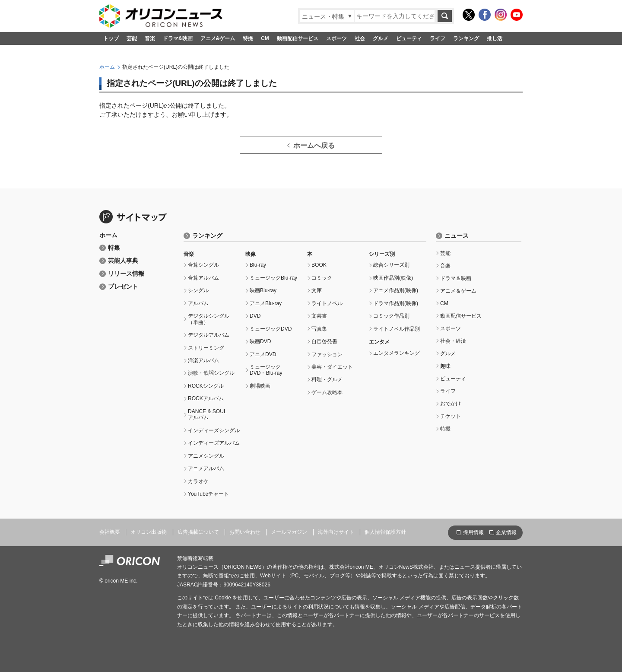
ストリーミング (206, 348)
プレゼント (123, 287)
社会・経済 (453, 341)
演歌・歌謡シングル (211, 373)
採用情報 (473, 532)
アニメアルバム (206, 468)
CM (265, 38)
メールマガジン (289, 532)
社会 (360, 38)
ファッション (327, 354)
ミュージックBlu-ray (273, 278)
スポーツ (336, 38)
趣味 (445, 366)
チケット (451, 416)
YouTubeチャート (208, 494)
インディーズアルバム (214, 443)
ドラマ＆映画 (456, 278)
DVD (255, 316)
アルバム (198, 303)
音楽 (150, 38)
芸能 (132, 38)
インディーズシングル (214, 430)
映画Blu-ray (263, 290)
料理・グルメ (327, 379)
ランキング (466, 38)
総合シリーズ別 (391, 265)
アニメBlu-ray (266, 303)
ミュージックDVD (271, 329)
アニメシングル (206, 456)
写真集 (319, 329)
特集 (114, 248)
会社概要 (110, 532)
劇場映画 (260, 386)
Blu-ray (258, 265)
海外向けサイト (336, 532)
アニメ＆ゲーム (458, 291)
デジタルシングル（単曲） (209, 319)
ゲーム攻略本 (327, 392)
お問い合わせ (245, 532)
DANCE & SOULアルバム (207, 414)
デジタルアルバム (209, 335)
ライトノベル (327, 303)
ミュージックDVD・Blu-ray (266, 370)
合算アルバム (203, 278)
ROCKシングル (206, 386)
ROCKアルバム (206, 398)
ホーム (107, 67)
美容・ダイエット (332, 367)
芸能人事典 (123, 261)
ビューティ (409, 38)
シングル (198, 290)
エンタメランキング (397, 353)
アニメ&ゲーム (218, 38)
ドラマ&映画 (178, 38)
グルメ (381, 38)
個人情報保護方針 (385, 532)
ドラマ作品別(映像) (396, 303)
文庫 (317, 290)
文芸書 (319, 316)
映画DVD (260, 341)
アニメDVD (263, 354)
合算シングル (203, 265)
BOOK (319, 265)
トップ (111, 38)
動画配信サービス (298, 38)
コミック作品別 (391, 316)
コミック (322, 278)
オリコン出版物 (149, 532)
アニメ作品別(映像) (396, 290)
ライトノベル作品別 (397, 329)
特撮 (248, 38)
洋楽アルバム (203, 360)
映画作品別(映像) (393, 278)
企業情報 (506, 532)
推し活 (495, 38)
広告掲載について (198, 532)
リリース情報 (126, 274)
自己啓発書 (324, 341)
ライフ (438, 38)
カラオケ (198, 481)
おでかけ (451, 404)
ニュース (457, 236)
